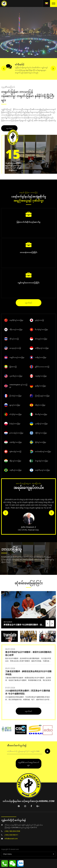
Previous (4, 32)
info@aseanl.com (11, 839)
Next (53, 32)
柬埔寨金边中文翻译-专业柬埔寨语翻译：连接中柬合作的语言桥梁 (24, 625)
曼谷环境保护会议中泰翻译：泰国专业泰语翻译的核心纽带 (28, 653)
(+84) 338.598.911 (11, 835)
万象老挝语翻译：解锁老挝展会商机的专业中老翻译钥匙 (28, 673)
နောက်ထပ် (9, 128)
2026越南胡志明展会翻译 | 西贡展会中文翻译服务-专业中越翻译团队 (28, 692)
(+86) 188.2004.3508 (12, 831)
